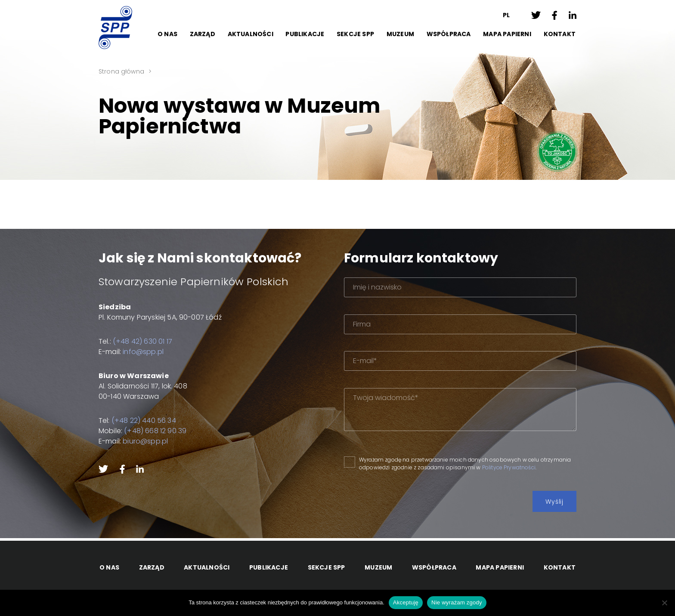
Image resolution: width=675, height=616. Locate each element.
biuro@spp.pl (145, 441)
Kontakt (560, 34)
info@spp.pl (143, 352)
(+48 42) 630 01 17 (142, 341)
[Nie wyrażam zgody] (664, 603)
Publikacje (305, 34)
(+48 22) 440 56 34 (144, 420)
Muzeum (400, 34)
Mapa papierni (507, 34)
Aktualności (251, 34)
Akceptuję (406, 602)
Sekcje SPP (355, 34)
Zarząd (203, 34)
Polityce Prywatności (509, 467)
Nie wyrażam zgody (457, 602)
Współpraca (449, 34)
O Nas (167, 34)
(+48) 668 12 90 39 (155, 431)
